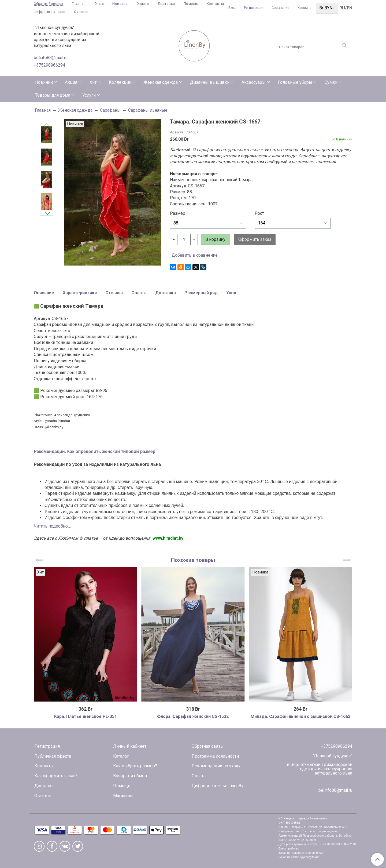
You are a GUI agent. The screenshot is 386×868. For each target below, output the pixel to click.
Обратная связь (207, 746)
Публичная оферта (53, 756)
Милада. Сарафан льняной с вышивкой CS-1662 (300, 716)
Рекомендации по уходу (216, 766)
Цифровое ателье (50, 12)
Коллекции (120, 82)
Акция (71, 82)
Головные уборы (295, 82)
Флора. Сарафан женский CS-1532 (193, 716)
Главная (79, 4)
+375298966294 (49, 65)
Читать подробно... (53, 526)
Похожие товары (193, 560)
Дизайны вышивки (210, 82)
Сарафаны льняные (148, 110)
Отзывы (81, 12)
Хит (93, 82)
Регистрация (47, 746)
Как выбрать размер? (135, 766)
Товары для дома (53, 95)
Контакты (215, 4)
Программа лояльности (215, 756)
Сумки (331, 82)
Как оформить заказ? (56, 776)
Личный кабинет (130, 746)
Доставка (166, 4)
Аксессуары (254, 82)
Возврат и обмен (130, 776)
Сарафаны (110, 110)
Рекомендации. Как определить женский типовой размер (94, 451)
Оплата (143, 4)
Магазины (123, 796)
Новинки (44, 82)
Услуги (89, 95)
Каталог (121, 756)
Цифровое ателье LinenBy (218, 786)
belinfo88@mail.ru (51, 58)
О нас (99, 4)
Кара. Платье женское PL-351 (86, 716)
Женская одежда (161, 82)
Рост (259, 213)
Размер (178, 213)
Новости (120, 4)
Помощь (191, 4)
